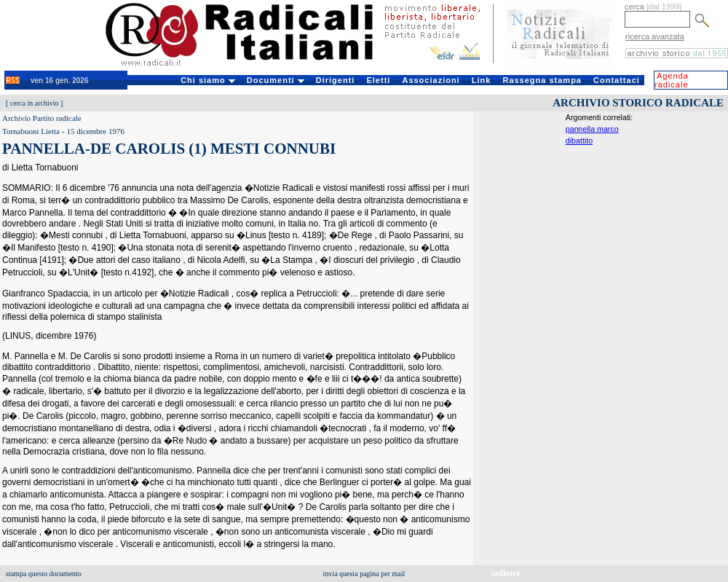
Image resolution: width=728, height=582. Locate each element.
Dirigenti (336, 80)
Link (482, 80)
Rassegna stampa (542, 80)
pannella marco (592, 129)
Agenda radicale (672, 80)
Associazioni (431, 80)
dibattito (579, 141)
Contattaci (617, 80)
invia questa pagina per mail (364, 574)
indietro (506, 573)
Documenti (276, 80)
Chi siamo (208, 80)
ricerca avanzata (655, 36)
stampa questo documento (44, 574)
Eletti (378, 80)
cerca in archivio (35, 103)
